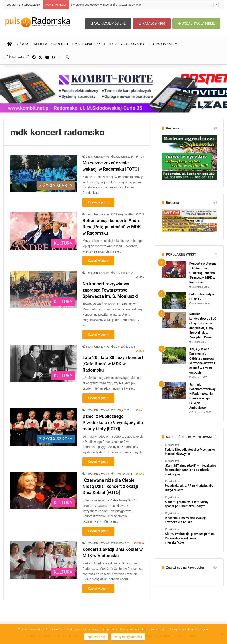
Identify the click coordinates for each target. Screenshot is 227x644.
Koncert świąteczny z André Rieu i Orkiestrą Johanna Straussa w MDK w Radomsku (203, 273)
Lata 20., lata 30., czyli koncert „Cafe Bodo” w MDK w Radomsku (113, 364)
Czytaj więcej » (98, 202)
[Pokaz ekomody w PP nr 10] (174, 300)
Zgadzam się (96, 637)
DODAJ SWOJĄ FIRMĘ (196, 23)
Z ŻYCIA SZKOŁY (133, 44)
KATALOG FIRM (152, 23)
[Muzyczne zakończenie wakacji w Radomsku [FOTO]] (44, 173)
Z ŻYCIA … (24, 44)
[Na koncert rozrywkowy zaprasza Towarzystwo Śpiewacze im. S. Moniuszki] (44, 290)
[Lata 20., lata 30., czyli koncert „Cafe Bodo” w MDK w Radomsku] (44, 363)
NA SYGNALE (60, 44)
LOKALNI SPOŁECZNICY (89, 44)
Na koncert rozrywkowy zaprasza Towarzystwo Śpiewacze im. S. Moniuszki (110, 290)
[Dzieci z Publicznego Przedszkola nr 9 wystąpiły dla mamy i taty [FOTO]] (44, 427)
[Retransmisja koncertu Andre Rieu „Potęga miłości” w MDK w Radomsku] (44, 231)
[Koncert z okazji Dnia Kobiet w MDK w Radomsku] (44, 560)
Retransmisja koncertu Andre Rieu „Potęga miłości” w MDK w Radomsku (112, 227)
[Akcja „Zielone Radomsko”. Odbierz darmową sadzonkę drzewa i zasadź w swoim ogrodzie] (174, 355)
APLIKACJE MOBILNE (108, 23)
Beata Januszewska (98, 157)
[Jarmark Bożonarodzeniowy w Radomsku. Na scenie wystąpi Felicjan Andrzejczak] (174, 391)
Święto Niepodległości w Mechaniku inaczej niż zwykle (106, 5)
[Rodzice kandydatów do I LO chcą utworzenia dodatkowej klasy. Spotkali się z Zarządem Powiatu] (174, 320)
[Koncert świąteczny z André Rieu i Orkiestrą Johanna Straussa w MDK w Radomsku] (174, 270)
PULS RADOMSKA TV (162, 44)
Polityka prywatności (128, 637)
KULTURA (41, 44)
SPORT (113, 44)
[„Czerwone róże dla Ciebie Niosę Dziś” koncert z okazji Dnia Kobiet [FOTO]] (44, 491)
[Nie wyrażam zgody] (221, 634)
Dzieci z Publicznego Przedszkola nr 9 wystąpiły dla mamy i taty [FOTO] (113, 423)
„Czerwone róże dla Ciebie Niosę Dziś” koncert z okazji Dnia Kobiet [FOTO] (110, 486)
